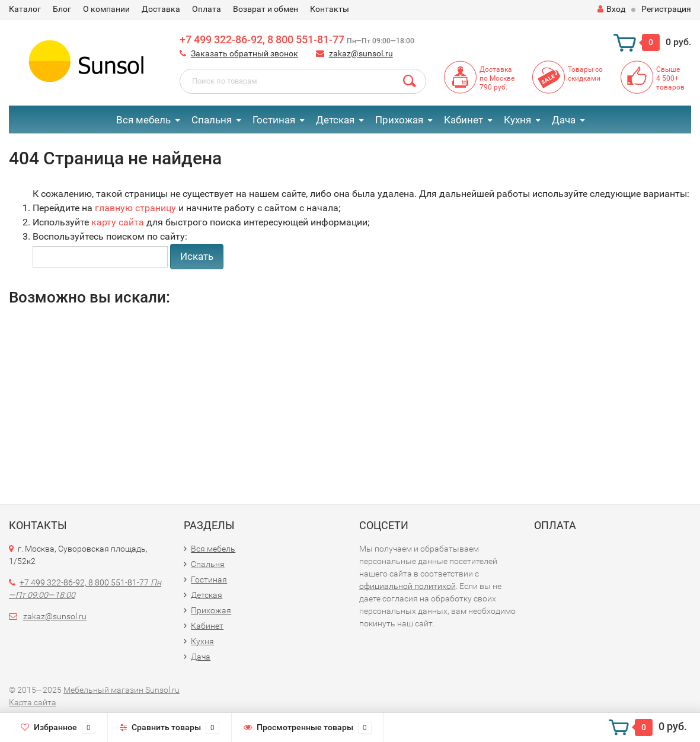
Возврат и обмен (266, 9)
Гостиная (274, 120)
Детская (335, 120)
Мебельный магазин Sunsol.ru (122, 690)
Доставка (161, 9)
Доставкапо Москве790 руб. (497, 78)
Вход (611, 9)
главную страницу (135, 208)
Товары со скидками (585, 74)
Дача (564, 120)
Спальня (212, 120)
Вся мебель (143, 120)
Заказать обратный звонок (244, 53)
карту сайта (118, 222)
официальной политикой (407, 586)
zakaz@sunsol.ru (361, 53)
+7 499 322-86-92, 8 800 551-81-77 (297, 39)
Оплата (207, 9)
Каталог (25, 9)
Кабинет (464, 120)
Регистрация (666, 9)
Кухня (517, 120)
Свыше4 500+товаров (670, 78)
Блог (62, 9)
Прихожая (399, 120)
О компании (106, 9)
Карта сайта (33, 702)
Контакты (330, 9)
